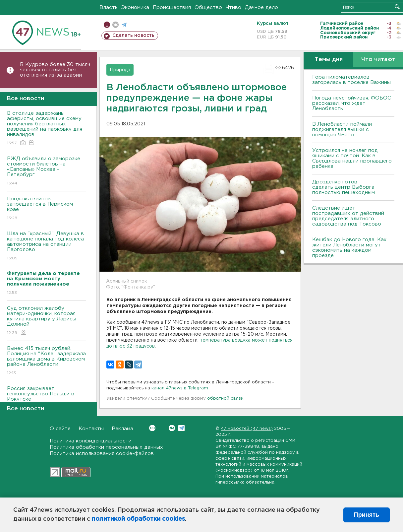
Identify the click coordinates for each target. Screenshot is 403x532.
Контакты (91, 429)
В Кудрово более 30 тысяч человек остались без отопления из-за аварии (55, 70)
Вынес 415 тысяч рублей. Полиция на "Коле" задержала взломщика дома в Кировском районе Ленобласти (47, 361)
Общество (208, 7)
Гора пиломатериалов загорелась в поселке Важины (351, 80)
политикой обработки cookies (138, 519)
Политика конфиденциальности (91, 441)
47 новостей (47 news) (247, 429)
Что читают (378, 60)
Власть (109, 7)
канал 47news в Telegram (180, 388)
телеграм (124, 25)
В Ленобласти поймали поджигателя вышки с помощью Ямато (342, 130)
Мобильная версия (107, 25)
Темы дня (329, 60)
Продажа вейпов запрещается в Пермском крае (47, 209)
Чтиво (233, 7)
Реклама (122, 429)
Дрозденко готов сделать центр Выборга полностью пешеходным (344, 187)
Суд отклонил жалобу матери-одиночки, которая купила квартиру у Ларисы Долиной (47, 321)
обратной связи (225, 399)
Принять (367, 515)
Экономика (135, 7)
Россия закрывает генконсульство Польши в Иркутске (47, 399)
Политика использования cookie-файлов (102, 454)
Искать (397, 7)
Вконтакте (152, 428)
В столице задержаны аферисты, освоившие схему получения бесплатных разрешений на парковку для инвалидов (47, 129)
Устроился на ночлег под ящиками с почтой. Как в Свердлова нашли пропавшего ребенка (352, 158)
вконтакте (115, 25)
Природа (120, 70)
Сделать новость (133, 35)
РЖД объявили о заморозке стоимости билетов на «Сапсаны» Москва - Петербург (47, 171)
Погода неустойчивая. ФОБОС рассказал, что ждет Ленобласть (352, 103)
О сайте (60, 429)
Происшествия (172, 7)
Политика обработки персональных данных (106, 447)
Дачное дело (261, 7)
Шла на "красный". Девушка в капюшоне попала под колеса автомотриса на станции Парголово (47, 246)
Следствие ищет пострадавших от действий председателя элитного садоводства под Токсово (348, 216)
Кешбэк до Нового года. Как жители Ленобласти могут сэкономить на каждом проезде (349, 248)
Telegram (181, 428)
